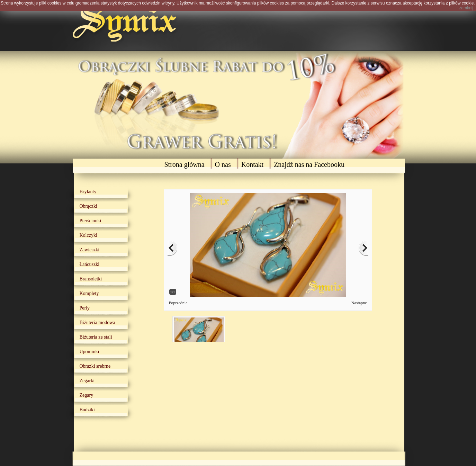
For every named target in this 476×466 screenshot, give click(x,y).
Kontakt (252, 164)
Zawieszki (90, 250)
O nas (223, 164)
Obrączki (88, 206)
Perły (85, 308)
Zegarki (87, 381)
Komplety (89, 293)
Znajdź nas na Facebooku (309, 164)
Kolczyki (88, 235)
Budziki (87, 410)
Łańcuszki (90, 264)
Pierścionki (91, 221)
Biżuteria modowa (97, 322)
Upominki (89, 352)
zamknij (466, 8)
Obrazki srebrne (95, 366)
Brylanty (88, 192)
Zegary (87, 395)
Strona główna (185, 164)
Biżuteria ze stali (96, 337)
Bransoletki (91, 279)
